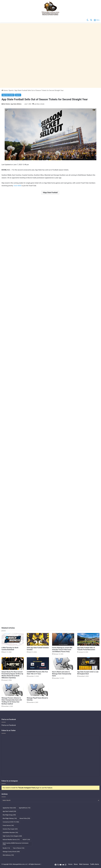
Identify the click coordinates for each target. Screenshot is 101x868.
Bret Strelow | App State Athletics (12, 104)
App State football (8, 95)
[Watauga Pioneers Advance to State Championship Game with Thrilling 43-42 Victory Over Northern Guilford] (13, 690)
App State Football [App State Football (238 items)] (9, 811)
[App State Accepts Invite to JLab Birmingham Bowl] (88, 664)
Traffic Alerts (95, 864)
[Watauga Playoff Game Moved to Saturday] (38, 690)
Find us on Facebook (9, 725)
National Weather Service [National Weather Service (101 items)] (11, 840)
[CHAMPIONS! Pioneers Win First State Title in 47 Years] (38, 664)
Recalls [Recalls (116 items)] (6, 848)
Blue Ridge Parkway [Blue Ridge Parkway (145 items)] (10, 818)
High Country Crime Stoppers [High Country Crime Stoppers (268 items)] (12, 836)
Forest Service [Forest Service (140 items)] (8, 825)
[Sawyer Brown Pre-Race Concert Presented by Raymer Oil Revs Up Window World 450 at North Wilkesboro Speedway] (13, 664)
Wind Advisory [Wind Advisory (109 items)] (8, 855)
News (76, 864)
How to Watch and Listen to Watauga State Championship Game (62, 674)
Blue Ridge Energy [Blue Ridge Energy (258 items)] (9, 815)
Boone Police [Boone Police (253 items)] (25, 818)
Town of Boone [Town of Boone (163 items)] (19, 848)
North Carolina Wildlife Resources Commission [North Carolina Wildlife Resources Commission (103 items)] (16, 844)
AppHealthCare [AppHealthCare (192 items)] (25, 808)
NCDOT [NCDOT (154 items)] (26, 840)
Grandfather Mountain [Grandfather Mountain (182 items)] (10, 833)
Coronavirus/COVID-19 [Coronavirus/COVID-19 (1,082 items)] (11, 822)
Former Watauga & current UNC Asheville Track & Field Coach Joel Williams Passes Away (62, 650)
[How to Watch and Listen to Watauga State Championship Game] (63, 664)
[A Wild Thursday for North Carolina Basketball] (13, 639)
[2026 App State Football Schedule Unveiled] (38, 639)
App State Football (51, 193)
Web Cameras (84, 864)
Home (5, 90)
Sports (11, 90)
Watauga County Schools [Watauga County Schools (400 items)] (11, 852)
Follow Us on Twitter (9, 730)
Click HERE (17, 186)
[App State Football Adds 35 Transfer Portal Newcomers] (88, 639)
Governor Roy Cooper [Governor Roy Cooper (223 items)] (10, 829)
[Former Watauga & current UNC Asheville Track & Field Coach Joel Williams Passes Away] (63, 639)
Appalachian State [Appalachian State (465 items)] (9, 808)
